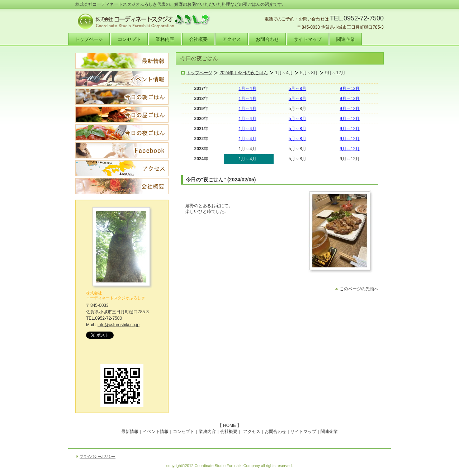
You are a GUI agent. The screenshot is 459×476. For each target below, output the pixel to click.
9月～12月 (350, 89)
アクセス (122, 168)
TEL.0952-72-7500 (357, 18)
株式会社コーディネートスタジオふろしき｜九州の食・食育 (147, 22)
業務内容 (207, 432)
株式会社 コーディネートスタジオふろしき (116, 295)
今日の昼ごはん (122, 115)
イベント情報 (122, 79)
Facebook (122, 150)
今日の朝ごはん (122, 97)
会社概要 (122, 186)
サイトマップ (303, 432)
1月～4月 (247, 89)
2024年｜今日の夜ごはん (244, 73)
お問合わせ (275, 432)
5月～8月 (297, 89)
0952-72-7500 (108, 318)
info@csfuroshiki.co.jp (119, 325)
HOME (229, 425)
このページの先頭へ (359, 289)
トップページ (199, 73)
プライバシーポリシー (98, 456)
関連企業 (329, 432)
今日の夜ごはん (122, 132)
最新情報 (122, 61)
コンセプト (184, 432)
